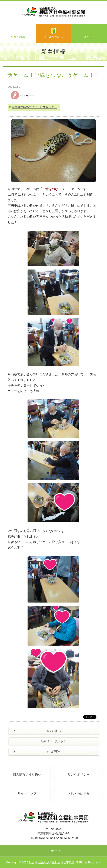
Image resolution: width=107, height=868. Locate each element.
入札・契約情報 (79, 793)
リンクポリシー (79, 775)
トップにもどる (53, 851)
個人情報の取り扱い (27, 775)
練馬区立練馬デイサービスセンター (34, 107)
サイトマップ (27, 793)
